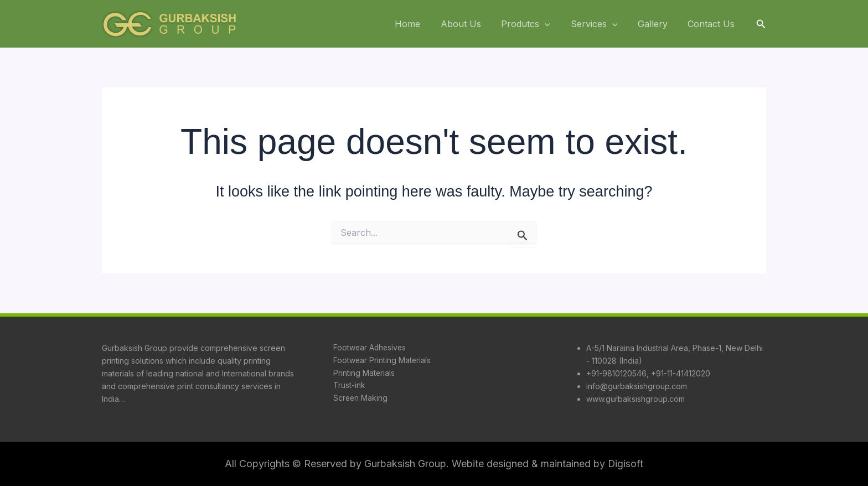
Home (422, 24)
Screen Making (360, 399)
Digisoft (626, 464)
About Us (472, 24)
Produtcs (535, 24)
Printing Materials (364, 373)
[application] (554, 24)
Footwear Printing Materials (382, 361)
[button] (761, 24)
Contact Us (713, 24)
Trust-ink (349, 386)
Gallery (657, 24)
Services (600, 24)
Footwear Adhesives (370, 348)
